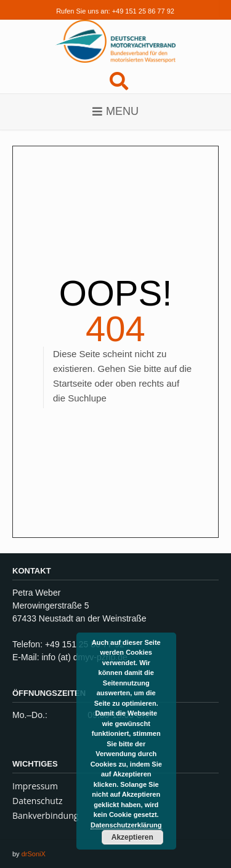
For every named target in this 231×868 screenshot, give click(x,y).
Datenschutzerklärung (126, 825)
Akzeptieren (132, 837)
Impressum (35, 786)
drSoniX (34, 854)
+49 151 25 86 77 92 (143, 11)
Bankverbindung (45, 815)
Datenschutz (37, 801)
